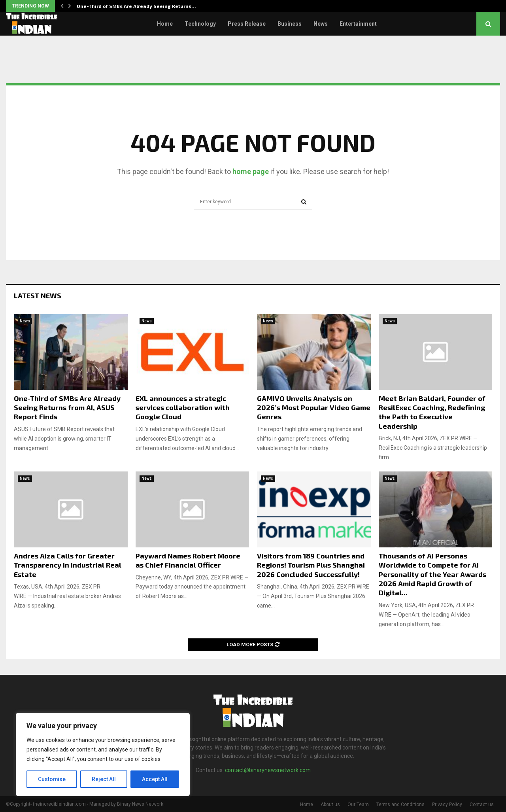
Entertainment (358, 24)
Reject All (104, 779)
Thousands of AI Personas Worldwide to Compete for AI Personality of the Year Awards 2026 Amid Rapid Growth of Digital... (432, 574)
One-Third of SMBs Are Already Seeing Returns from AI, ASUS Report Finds (67, 408)
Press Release (247, 24)
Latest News (38, 295)
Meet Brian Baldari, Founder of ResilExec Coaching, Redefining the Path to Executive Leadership (432, 412)
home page (251, 171)
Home (165, 24)
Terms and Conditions (400, 804)
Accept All (155, 779)
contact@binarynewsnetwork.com (268, 770)
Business (290, 24)
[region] (103, 755)
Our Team (358, 804)
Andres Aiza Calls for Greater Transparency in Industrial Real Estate (68, 565)
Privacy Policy (447, 804)
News (321, 24)
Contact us (482, 804)
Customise (52, 779)
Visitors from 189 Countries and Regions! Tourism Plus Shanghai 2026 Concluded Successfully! (311, 565)
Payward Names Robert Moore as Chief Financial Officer (188, 560)
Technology (200, 24)
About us (330, 804)
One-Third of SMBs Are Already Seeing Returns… (136, 6)
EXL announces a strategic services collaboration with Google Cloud (183, 408)
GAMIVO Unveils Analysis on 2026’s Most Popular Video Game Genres (314, 408)
